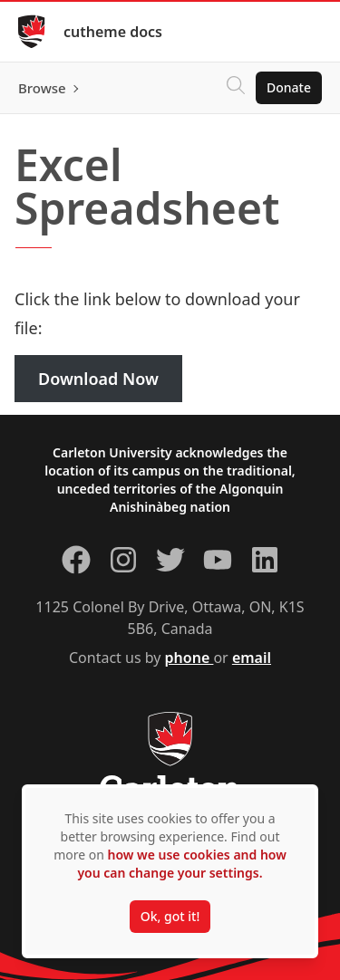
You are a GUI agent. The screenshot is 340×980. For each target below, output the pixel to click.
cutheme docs (113, 32)
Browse (42, 88)
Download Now (98, 379)
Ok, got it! (170, 916)
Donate (289, 87)
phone (189, 658)
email (252, 658)
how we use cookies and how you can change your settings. (181, 864)
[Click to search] (236, 88)
